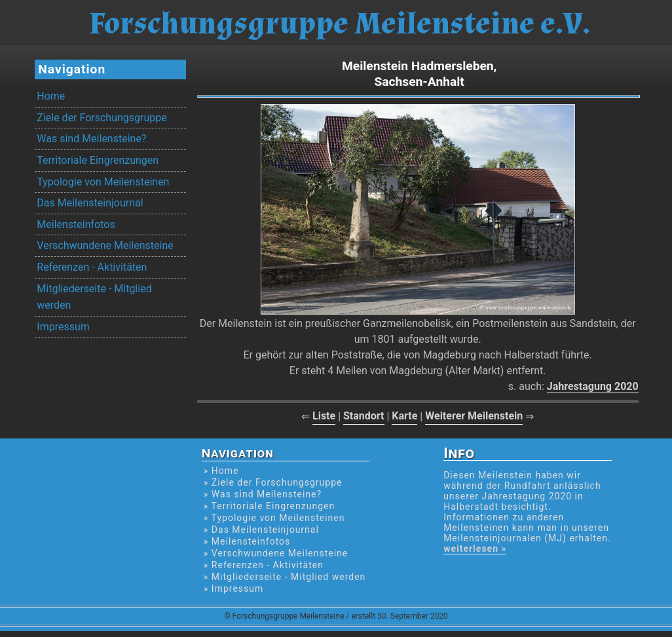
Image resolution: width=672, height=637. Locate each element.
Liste (324, 416)
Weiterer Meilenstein (474, 416)
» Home (221, 471)
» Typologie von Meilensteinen (274, 518)
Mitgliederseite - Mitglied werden (94, 297)
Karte (404, 416)
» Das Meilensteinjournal (261, 530)
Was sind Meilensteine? (91, 139)
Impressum (63, 327)
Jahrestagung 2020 (593, 386)
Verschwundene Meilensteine (105, 245)
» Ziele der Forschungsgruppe (273, 482)
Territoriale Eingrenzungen (98, 160)
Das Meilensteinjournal (90, 203)
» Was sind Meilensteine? (263, 494)
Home (51, 96)
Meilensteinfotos (76, 224)
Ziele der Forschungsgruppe (102, 118)
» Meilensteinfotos (247, 541)
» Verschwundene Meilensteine (276, 553)
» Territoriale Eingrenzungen (269, 506)
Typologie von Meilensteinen (103, 182)
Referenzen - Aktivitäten (92, 267)
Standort (364, 416)
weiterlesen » (475, 549)
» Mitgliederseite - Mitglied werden (285, 577)
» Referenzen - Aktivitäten (264, 565)
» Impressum (233, 589)
